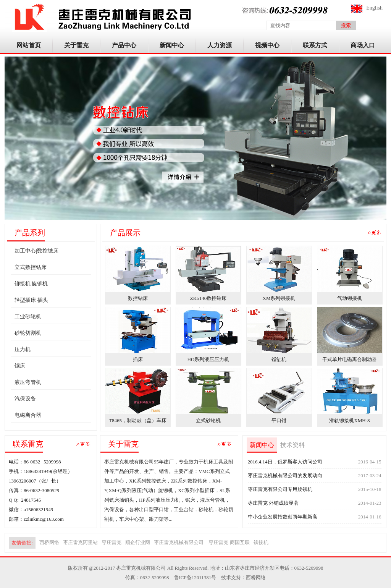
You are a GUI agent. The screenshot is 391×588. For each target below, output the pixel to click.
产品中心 (124, 45)
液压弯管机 (28, 382)
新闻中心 (172, 45)
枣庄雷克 (111, 542)
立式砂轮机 (208, 420)
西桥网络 (49, 542)
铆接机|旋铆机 (31, 284)
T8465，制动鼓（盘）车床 (138, 420)
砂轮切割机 (28, 333)
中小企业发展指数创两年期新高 (283, 517)
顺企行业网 (138, 542)
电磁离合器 (28, 415)
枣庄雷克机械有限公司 (179, 542)
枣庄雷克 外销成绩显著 (273, 503)
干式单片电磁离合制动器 (350, 359)
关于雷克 (76, 45)
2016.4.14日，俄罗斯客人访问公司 (285, 462)
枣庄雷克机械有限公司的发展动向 (285, 475)
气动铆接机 (350, 298)
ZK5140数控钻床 (208, 298)
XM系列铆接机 (279, 298)
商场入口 (363, 45)
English (374, 8)
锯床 (20, 366)
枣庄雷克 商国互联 (229, 542)
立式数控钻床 (31, 267)
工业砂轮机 (28, 317)
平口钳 (279, 420)
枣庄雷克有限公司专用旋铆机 (280, 489)
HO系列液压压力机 (208, 359)
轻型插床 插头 (31, 300)
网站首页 (29, 45)
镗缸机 (279, 359)
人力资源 (220, 45)
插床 (138, 359)
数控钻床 (138, 298)
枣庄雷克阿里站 (80, 542)
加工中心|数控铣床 (36, 251)
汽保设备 (25, 399)
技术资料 (292, 445)
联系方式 (315, 45)
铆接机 (261, 542)
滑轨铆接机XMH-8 (349, 420)
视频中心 (267, 45)
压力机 (23, 349)
